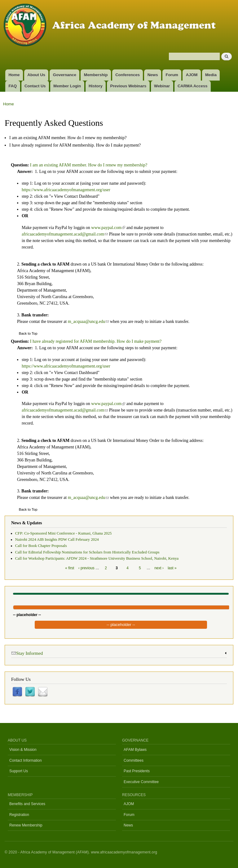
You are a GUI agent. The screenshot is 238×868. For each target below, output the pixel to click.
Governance (65, 75)
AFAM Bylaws (135, 750)
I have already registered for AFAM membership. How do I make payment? (75, 145)
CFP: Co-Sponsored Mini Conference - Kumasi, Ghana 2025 (64, 533)
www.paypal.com (108, 228)
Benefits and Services (27, 804)
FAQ (13, 86)
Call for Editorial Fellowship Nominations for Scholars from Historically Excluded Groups (87, 552)
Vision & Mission (23, 750)
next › (159, 568)
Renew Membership (26, 825)
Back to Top (28, 333)
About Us (36, 75)
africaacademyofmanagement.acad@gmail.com (65, 234)
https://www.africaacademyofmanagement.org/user (66, 190)
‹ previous (86, 568)
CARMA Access (193, 86)
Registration (19, 815)
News (153, 75)
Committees (134, 760)
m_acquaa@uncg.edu (88, 322)
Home (14, 75)
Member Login (67, 86)
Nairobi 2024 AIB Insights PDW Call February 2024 (57, 540)
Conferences (128, 75)
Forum (172, 75)
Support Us (19, 771)
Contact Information (26, 760)
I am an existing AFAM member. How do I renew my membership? (68, 138)
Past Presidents (137, 771)
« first (70, 568)
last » (172, 568)
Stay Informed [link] (27, 653)
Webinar (162, 86)
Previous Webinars (128, 86)
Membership (96, 75)
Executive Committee (141, 782)
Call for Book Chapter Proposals (41, 546)
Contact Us (35, 86)
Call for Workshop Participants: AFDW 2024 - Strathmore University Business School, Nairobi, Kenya (97, 558)
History (96, 86)
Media (211, 75)
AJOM (192, 75)
